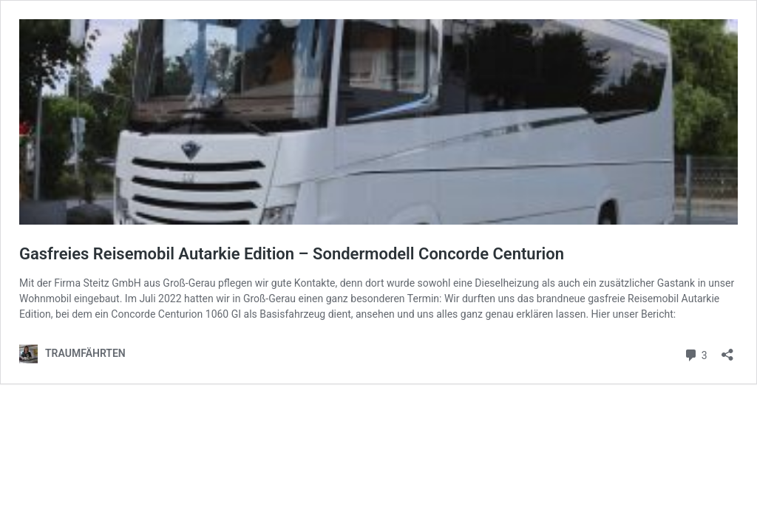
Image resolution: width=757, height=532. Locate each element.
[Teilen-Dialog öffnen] (727, 350)
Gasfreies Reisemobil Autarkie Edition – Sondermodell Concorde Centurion (292, 254)
